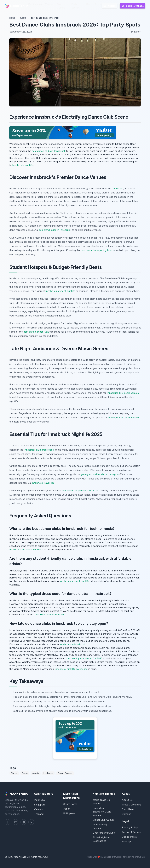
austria (23, 18)
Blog (89, 4)
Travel (14, 773)
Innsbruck (48, 773)
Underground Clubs (104, 833)
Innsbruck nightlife (23, 165)
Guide (25, 773)
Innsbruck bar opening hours (97, 250)
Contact (126, 814)
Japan (67, 809)
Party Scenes (75, 6)
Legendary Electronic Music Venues (102, 812)
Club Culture (61, 6)
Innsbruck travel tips (43, 483)
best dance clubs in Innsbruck (49, 151)
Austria (36, 773)
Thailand (39, 814)
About (98, 4)
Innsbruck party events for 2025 (80, 490)
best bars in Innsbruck (36, 332)
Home (12, 18)
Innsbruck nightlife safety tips (71, 669)
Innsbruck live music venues (123, 393)
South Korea (70, 804)
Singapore (40, 805)
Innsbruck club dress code (39, 450)
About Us (127, 800)
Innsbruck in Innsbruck (73, 644)
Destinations (35, 4)
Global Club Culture (104, 820)
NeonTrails (16, 6)
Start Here (128, 809)
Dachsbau (117, 188)
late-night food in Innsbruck (123, 418)
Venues (49, 4)
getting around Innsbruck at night (99, 474)
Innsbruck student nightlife (60, 291)
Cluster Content (65, 773)
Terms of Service (131, 832)
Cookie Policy (129, 837)
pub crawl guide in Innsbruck (55, 230)
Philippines (69, 813)
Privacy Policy (130, 827)
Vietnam (38, 809)
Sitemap (126, 841)
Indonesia (39, 800)
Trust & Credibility (132, 805)
